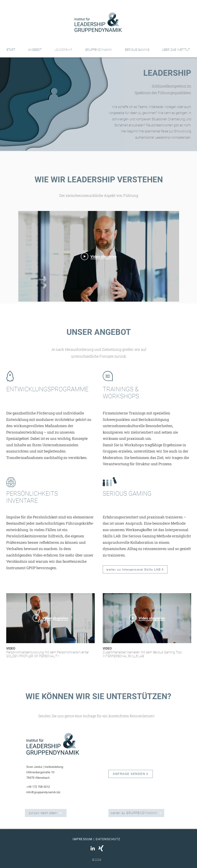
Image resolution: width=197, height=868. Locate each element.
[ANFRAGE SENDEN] (131, 774)
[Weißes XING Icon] (101, 848)
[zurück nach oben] (46, 813)
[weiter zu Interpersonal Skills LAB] (135, 569)
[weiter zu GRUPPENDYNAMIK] (136, 813)
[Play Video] (99, 256)
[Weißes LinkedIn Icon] (93, 848)
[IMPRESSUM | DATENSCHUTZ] (97, 839)
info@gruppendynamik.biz (43, 792)
